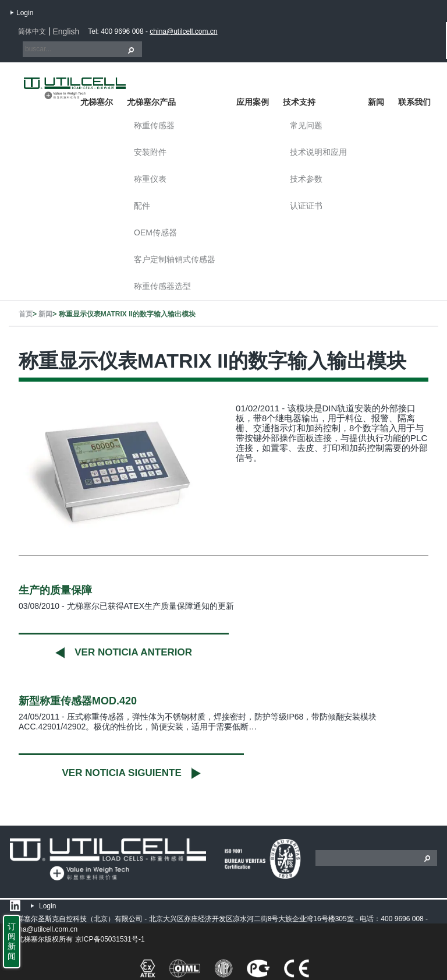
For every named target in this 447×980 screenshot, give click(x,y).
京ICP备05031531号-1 (110, 939)
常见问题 (306, 125)
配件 (142, 206)
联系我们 (414, 102)
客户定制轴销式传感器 (175, 259)
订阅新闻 (12, 941)
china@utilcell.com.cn (183, 31)
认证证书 (306, 206)
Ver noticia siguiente (121, 773)
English (66, 31)
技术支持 (299, 102)
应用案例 (253, 102)
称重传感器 (154, 125)
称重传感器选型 (162, 286)
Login (25, 13)
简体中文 (32, 31)
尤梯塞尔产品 (151, 102)
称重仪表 (150, 179)
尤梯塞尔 (97, 102)
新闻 (376, 102)
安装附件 (150, 152)
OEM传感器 (155, 232)
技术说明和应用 (318, 152)
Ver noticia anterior (133, 652)
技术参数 (306, 179)
